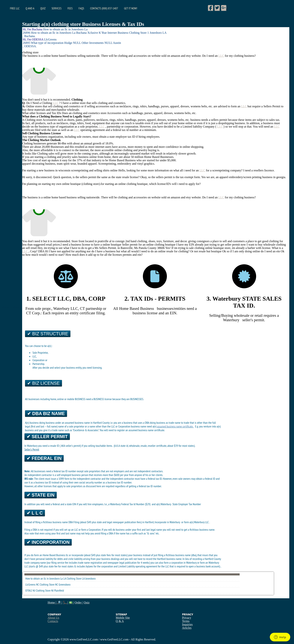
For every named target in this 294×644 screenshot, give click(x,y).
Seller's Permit (32, 449)
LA (83, 578)
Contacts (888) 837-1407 (104, 8)
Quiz (43, 8)
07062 (29, 590)
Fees (70, 8)
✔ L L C (35, 513)
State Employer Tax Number (187, 504)
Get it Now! (130, 8)
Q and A (30, 8)
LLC (221, 56)
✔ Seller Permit (47, 437)
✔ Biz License (43, 383)
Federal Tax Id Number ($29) (136, 504)
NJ (52, 590)
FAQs (81, 8)
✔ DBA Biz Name (46, 414)
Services (57, 8)
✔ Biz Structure (48, 334)
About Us (53, 618)
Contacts (53, 621)
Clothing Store (74, 578)
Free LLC (15, 8)
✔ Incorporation (48, 542)
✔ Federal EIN (44, 458)
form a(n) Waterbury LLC (197, 522)
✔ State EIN (40, 495)
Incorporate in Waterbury (168, 522)
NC (57, 584)
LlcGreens (30, 584)
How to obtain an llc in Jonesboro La (44, 578)
